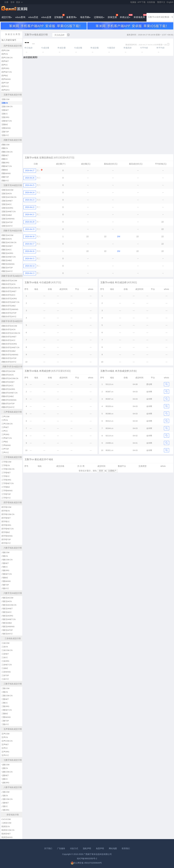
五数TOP (5, 132)
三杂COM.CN (7, 650)
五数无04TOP (7, 222)
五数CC (5, 114)
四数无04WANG (8, 264)
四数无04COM (7, 235)
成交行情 (6, 17)
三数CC (5, 703)
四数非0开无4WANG (10, 309)
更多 (18, 2)
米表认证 (124, 17)
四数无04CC (7, 250)
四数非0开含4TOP (9, 358)
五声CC (5, 748)
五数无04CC (7, 204)
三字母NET (6, 473)
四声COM (5, 50)
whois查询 (20, 17)
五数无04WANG (8, 219)
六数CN (5, 556)
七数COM (5, 765)
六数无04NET (7, 609)
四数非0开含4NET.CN (10, 348)
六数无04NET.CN (8, 619)
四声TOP (5, 83)
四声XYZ (5, 86)
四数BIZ (5, 170)
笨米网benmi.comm (15, 9)
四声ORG (5, 68)
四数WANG (6, 173)
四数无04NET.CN (8, 257)
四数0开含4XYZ (8, 407)
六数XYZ (5, 588)
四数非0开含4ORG (9, 344)
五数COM (5, 99)
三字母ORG (6, 480)
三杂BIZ (5, 668)
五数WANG (6, 128)
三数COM (5, 688)
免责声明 (100, 848)
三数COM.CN (7, 696)
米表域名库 (139, 17)
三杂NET (5, 654)
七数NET (5, 776)
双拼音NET (6, 834)
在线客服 (151, 2)
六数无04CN (7, 601)
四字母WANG (7, 536)
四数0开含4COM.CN (10, 378)
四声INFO (5, 90)
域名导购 (85, 17)
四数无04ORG (7, 253)
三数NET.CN (7, 710)
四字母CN (6, 511)
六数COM (5, 553)
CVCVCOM (6, 819)
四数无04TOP (7, 268)
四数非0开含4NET (9, 337)
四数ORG (5, 163)
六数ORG (5, 571)
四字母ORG (6, 525)
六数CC (5, 567)
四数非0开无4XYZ (9, 317)
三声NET (5, 427)
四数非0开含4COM (9, 326)
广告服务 (61, 848)
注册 (6, 2)
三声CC (5, 431)
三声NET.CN (7, 438)
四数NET (5, 156)
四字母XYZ (6, 543)
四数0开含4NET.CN (9, 393)
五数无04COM (7, 190)
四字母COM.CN (8, 514)
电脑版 (133, 2)
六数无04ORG (7, 616)
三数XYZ (5, 724)
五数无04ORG (7, 208)
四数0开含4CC (7, 386)
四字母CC (6, 522)
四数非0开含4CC (8, 340)
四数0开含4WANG (9, 400)
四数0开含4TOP (8, 404)
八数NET (5, 803)
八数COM (5, 792)
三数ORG (5, 706)
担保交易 (112, 17)
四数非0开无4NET (9, 291)
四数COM (5, 145)
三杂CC (5, 658)
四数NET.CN (7, 166)
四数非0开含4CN (8, 330)
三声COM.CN (7, 424)
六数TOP (5, 585)
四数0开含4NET (8, 382)
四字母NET (6, 518)
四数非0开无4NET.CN (10, 302)
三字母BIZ (6, 487)
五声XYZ (5, 755)
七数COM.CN (7, 772)
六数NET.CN (7, 574)
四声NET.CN (7, 72)
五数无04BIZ (7, 215)
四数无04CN (7, 239)
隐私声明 (87, 848)
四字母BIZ (6, 532)
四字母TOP (6, 540)
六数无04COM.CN (9, 605)
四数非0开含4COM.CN (11, 333)
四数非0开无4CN (8, 284)
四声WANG (6, 79)
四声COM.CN (7, 58)
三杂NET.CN (7, 665)
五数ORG (5, 117)
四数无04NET (7, 246)
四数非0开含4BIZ (8, 351)
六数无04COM (7, 598)
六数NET (5, 563)
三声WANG (6, 445)
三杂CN (5, 647)
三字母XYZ (6, 498)
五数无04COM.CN (9, 197)
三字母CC (6, 476)
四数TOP (5, 177)
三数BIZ (5, 714)
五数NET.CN (7, 121)
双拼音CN (6, 827)
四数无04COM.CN (9, 243)
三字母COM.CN (8, 469)
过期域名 (99, 17)
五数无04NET (7, 201)
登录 (13, 2)
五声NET (5, 745)
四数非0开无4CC (8, 295)
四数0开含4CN (7, 375)
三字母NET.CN (7, 483)
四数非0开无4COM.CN (11, 288)
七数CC (5, 779)
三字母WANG (7, 491)
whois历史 (33, 17)
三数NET (5, 699)
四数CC (5, 159)
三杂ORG (5, 661)
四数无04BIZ (7, 261)
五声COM (5, 734)
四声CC (5, 65)
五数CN (5, 103)
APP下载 (142, 2)
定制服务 (59, 17)
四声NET (5, 61)
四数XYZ (5, 181)
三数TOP (5, 721)
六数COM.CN (7, 560)
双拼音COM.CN (8, 830)
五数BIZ (5, 125)
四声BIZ (5, 76)
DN (119, 236)
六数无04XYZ (7, 634)
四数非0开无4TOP (9, 313)
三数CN (5, 692)
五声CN (5, 737)
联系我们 (126, 848)
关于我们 (48, 848)
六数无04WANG (8, 627)
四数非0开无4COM (9, 281)
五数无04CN (7, 194)
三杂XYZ (5, 679)
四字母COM (6, 507)
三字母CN (6, 466)
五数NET (5, 110)
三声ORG (5, 435)
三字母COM (6, 462)
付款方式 (74, 848)
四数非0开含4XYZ (9, 362)
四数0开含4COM (8, 371)
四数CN (5, 148)
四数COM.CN (7, 152)
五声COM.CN (7, 741)
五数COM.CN (7, 107)
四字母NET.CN (7, 529)
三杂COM (5, 643)
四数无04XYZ (7, 271)
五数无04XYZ (7, 226)
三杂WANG (6, 672)
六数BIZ (5, 578)
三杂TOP (5, 676)
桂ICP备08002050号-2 (87, 859)
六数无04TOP (7, 630)
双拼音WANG (7, 837)
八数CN (5, 796)
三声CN (5, 420)
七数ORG (5, 783)
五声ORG (5, 752)
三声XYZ (5, 453)
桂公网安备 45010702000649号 (86, 863)
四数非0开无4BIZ (8, 306)
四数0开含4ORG (8, 389)
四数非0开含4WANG (10, 355)
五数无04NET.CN (8, 212)
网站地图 (113, 848)
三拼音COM (6, 823)
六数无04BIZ (7, 623)
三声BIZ (5, 442)
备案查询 (71, 17)
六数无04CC (7, 612)
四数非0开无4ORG (9, 299)
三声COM (5, 417)
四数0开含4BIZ (8, 396)
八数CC (5, 806)
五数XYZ (5, 135)
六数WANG (6, 581)
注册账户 (112, 471)
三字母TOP (6, 494)
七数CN (5, 768)
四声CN (5, 54)
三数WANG (6, 717)
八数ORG (5, 810)
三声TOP (5, 449)
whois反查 (46, 17)
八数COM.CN (7, 799)
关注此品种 (59, 35)
